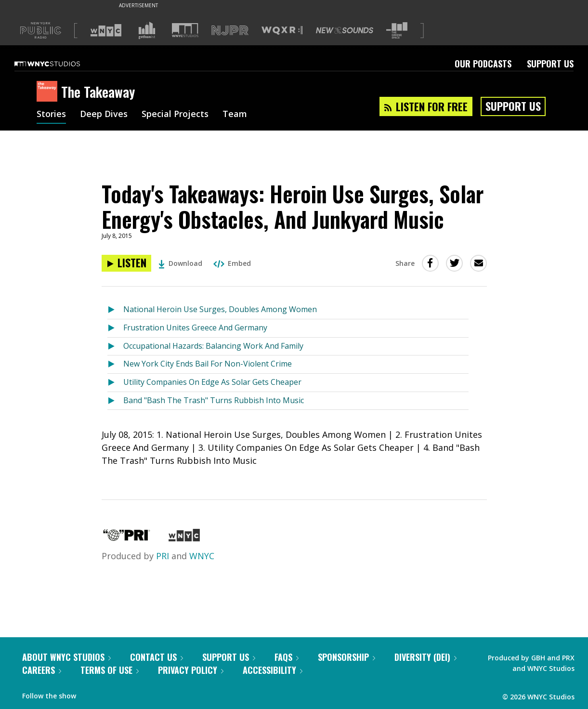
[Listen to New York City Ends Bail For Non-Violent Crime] (115, 364)
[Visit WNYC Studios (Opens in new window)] (185, 30)
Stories (51, 115)
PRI (163, 556)
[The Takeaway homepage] (49, 92)
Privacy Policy (191, 670)
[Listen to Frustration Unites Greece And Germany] (115, 328)
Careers (42, 670)
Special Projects (175, 115)
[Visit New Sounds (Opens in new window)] (345, 30)
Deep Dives (104, 115)
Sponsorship (346, 657)
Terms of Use (110, 670)
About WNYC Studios (66, 657)
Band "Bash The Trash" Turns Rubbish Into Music (214, 400)
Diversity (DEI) (425, 657)
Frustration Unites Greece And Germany (195, 328)
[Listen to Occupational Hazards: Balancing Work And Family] (115, 347)
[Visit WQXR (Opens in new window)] (282, 31)
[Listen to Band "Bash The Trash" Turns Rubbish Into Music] (115, 401)
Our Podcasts (483, 64)
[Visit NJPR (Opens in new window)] (230, 31)
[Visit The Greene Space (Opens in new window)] (397, 31)
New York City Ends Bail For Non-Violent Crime (208, 364)
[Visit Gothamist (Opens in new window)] (147, 30)
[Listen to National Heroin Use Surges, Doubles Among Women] (115, 310)
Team (235, 115)
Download (180, 263)
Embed (232, 263)
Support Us (550, 64)
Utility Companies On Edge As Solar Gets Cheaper (212, 382)
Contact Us (157, 657)
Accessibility (273, 670)
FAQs (287, 657)
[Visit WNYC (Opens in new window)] (106, 30)
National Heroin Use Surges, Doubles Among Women (220, 309)
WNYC (202, 556)
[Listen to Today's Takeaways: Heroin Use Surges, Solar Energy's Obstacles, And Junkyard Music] (126, 263)
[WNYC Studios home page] (59, 64)
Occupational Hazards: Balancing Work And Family (213, 346)
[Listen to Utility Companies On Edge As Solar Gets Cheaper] (115, 383)
